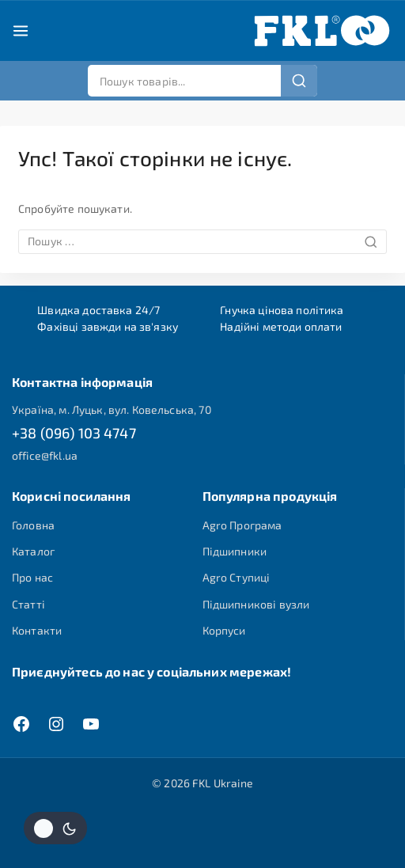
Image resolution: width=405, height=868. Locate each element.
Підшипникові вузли (256, 604)
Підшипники (235, 551)
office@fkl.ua (45, 455)
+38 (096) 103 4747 (74, 433)
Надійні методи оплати (281, 326)
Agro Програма (242, 525)
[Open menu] (21, 31)
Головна (33, 525)
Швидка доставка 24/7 (98, 310)
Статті (28, 604)
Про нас (32, 577)
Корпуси (224, 630)
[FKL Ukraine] (322, 31)
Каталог (33, 551)
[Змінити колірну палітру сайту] (55, 828)
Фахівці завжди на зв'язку (108, 326)
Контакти (37, 630)
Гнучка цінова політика (282, 310)
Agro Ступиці (237, 577)
